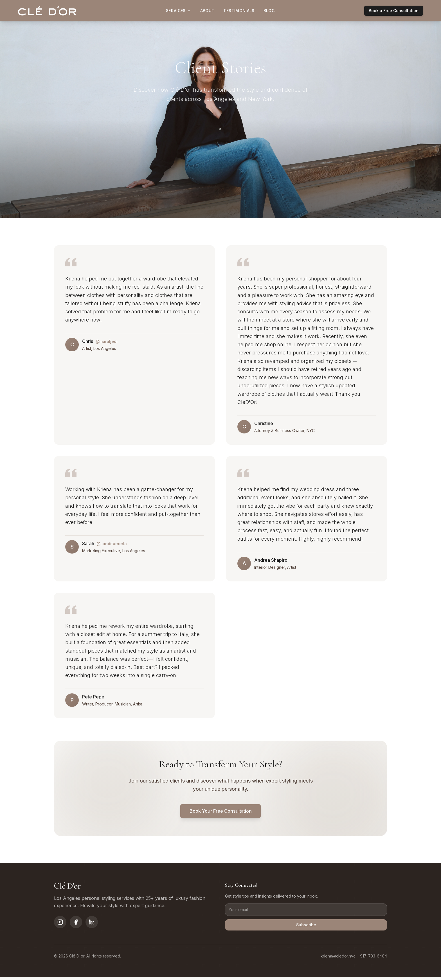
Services (179, 11)
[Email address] (306, 912)
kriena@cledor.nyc (338, 959)
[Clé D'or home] (47, 11)
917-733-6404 (373, 959)
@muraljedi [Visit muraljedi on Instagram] (106, 341)
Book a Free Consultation (394, 11)
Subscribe (306, 927)
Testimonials (239, 11)
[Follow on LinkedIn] (92, 924)
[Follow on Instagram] (60, 924)
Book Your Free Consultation (220, 812)
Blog (269, 11)
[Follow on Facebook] (76, 924)
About (207, 11)
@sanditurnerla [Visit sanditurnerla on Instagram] (112, 544)
